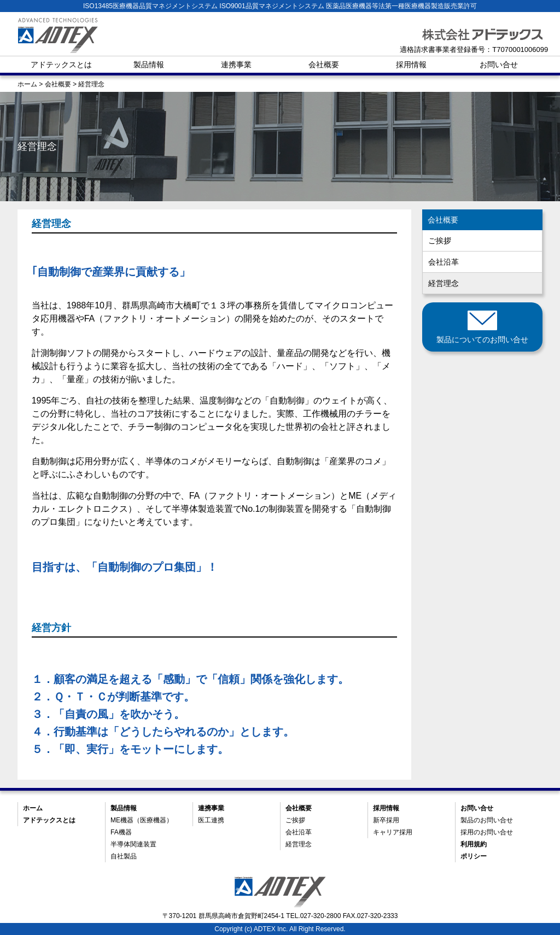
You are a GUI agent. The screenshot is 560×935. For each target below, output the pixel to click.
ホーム (33, 808)
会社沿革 (444, 262)
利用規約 (474, 844)
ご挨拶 (440, 241)
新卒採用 (386, 820)
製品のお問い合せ (487, 820)
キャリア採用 (393, 832)
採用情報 (411, 65)
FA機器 (121, 832)
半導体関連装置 (133, 844)
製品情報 (149, 65)
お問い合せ (499, 65)
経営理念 (444, 283)
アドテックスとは (61, 65)
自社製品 (124, 856)
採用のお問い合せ (487, 832)
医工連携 (211, 820)
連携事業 (236, 65)
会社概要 (324, 65)
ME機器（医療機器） (142, 820)
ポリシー (474, 856)
